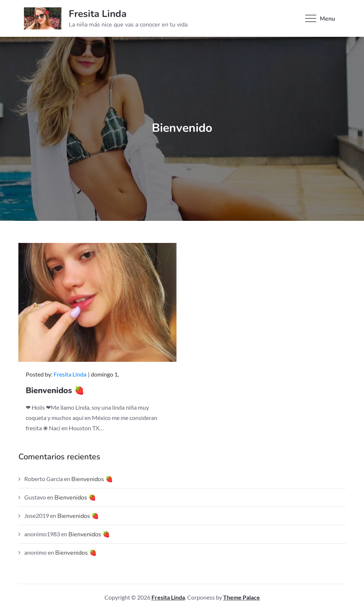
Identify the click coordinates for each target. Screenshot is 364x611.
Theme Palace (242, 597)
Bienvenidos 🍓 (55, 391)
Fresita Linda (98, 14)
